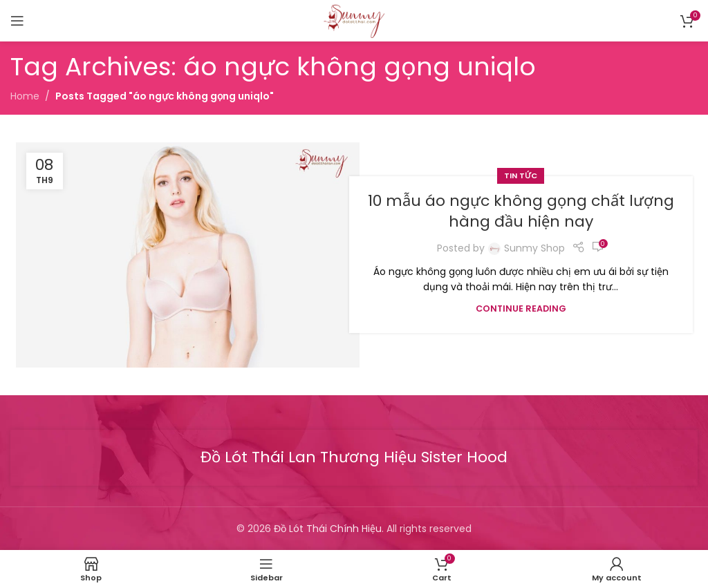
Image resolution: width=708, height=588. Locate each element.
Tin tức (521, 176)
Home (25, 96)
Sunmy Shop (534, 248)
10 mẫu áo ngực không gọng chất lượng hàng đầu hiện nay (521, 211)
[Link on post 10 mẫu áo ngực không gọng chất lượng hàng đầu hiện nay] (188, 255)
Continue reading (521, 309)
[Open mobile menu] (17, 21)
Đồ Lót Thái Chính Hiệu (328, 529)
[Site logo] (354, 20)
